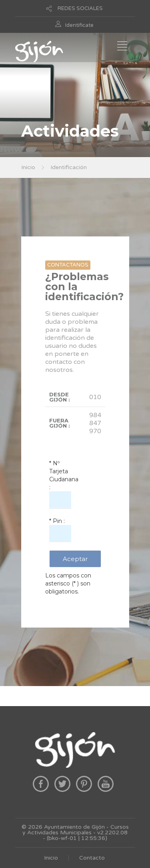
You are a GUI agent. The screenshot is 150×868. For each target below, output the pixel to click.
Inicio (28, 167)
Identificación (69, 167)
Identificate (79, 25)
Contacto (92, 858)
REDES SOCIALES (80, 8)
